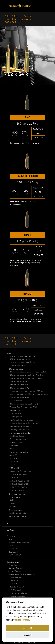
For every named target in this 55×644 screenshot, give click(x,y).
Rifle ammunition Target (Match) (24, 404)
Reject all (27, 635)
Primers (13, 506)
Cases (12, 503)
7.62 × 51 (13, 465)
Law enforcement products (19, 19)
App (8, 523)
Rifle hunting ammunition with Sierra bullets (29, 394)
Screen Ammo (16, 401)
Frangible (14, 446)
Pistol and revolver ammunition (22, 356)
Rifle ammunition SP (18, 381)
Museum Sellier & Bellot (19, 542)
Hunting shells (16, 417)
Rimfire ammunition (17, 494)
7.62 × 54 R (11, 22)
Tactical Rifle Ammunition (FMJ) (23, 407)
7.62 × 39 (14, 462)
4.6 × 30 (13, 455)
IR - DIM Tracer (16, 442)
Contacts (10, 530)
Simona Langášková (18, 593)
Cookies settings (21, 620)
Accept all (27, 628)
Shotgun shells (15, 411)
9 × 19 (12, 449)
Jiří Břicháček (15, 590)
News (11, 539)
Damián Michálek (17, 597)
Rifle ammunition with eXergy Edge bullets (28, 372)
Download (13, 552)
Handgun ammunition (19, 452)
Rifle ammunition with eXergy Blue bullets (28, 375)
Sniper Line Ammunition (20, 471)
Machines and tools (17, 513)
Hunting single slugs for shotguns (24, 423)
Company (11, 536)
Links (11, 545)
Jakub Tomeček (16, 571)
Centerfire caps (15, 510)
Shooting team (13, 562)
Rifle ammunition (16, 369)
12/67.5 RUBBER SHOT (19, 481)
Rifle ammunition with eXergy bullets (26, 378)
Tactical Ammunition (19, 474)
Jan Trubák (15, 584)
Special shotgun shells (19, 426)
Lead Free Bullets (17, 436)
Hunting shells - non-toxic (21, 420)
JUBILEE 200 (15, 414)
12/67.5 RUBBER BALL (19, 484)
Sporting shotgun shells (20, 430)
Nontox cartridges (17, 365)
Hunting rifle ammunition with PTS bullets (28, 391)
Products (29, 16)
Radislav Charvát (17, 587)
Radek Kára (15, 580)
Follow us (13, 549)
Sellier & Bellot (12, 16)
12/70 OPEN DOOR (18, 487)
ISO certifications (17, 555)
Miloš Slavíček (15, 565)
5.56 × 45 (14, 458)
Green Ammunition (18, 439)
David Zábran (15, 577)
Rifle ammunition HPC (19, 388)
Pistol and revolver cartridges (22, 362)
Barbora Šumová (16, 568)
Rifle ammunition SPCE (20, 385)
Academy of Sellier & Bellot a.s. (22, 574)
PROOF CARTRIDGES (18, 516)
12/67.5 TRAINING (17, 490)
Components (14, 497)
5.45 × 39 (14, 478)
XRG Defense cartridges (20, 359)
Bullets (12, 500)
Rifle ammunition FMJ (19, 397)
